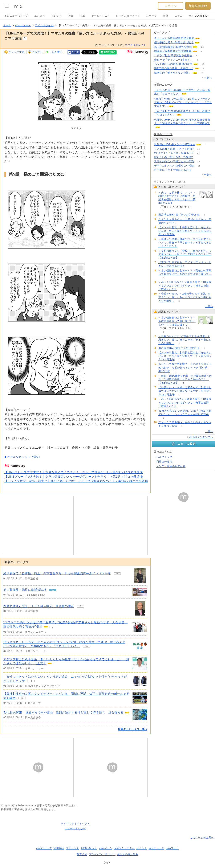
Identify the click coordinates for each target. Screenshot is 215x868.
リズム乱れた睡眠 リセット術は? (174, 149)
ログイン (171, 6)
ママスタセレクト (136, 45)
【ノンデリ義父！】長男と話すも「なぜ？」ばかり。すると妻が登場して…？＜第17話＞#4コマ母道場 (185, 231)
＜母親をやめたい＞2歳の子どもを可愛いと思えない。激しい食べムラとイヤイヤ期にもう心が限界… (185, 297)
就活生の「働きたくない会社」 (173, 73)
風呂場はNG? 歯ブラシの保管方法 (175, 144)
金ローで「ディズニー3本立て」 (174, 60)
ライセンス (72, 848)
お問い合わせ (89, 848)
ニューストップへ (75, 828)
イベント (142, 848)
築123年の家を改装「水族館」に (174, 68)
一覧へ (208, 78)
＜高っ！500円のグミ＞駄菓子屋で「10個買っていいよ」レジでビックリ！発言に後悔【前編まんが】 (185, 286)
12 (203, 64)
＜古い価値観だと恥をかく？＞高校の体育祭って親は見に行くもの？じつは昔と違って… (177, 321)
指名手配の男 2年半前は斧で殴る (174, 42)
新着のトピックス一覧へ (133, 729)
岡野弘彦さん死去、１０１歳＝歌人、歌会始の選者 (39, 606)
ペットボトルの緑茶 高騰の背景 (173, 64)
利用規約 (59, 848)
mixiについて (44, 848)
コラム (179, 16)
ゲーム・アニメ (101, 16)
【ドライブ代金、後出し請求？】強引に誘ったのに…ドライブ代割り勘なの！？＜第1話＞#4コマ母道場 (76, 481)
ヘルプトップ (164, 457)
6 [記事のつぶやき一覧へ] (80, 606)
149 (198, 157)
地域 (82, 16)
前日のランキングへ (201, 437)
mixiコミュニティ (124, 848)
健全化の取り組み (128, 854)
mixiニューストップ (16, 16)
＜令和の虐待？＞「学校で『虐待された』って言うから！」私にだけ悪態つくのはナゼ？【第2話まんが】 (185, 254)
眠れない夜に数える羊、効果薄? (174, 157)
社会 (71, 16)
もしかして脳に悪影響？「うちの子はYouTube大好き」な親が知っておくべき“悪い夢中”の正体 (185, 368)
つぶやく (37, 52)
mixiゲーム (106, 848)
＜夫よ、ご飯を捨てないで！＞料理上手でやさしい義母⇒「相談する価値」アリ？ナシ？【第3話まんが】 (177, 198)
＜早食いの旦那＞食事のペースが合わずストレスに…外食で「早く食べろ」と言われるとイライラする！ (185, 243)
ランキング (161, 182)
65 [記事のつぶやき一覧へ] (53, 590)
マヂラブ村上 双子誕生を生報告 (173, 55)
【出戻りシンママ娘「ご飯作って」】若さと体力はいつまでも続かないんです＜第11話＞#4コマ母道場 (185, 391)
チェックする (17, 52)
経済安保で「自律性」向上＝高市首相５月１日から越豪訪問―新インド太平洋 (57, 573)
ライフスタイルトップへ (75, 824)
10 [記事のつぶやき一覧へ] (86, 646)
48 (198, 153)
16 (199, 162)
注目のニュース (163, 134)
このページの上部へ (202, 838)
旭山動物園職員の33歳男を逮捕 (173, 47)
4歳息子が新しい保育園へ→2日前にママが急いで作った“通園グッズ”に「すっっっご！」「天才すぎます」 (183, 102)
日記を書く (56, 52)
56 (205, 38)
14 (198, 149)
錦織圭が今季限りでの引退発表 (173, 51)
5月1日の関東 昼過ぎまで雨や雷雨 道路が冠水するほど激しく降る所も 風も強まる (64, 712)
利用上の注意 (164, 462)
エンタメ (40, 16)
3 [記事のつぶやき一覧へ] (31, 681)
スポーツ (151, 16)
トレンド (56, 16)
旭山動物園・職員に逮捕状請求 (25, 590)
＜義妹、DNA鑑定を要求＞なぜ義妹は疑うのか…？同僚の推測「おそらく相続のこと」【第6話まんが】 (185, 379)
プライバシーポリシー (102, 854)
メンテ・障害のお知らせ (171, 466)
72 (196, 170)
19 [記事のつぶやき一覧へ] (117, 574)
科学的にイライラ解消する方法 (173, 170)
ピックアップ (162, 33)
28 (202, 47)
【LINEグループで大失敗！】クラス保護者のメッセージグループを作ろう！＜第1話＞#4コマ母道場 (74, 477)
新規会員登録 (198, 6)
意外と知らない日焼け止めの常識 (174, 161)
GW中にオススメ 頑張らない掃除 (174, 166)
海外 (166, 16)
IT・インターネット (128, 16)
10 (204, 68)
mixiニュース (23, 25)
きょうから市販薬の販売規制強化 (174, 38)
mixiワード (172, 848)
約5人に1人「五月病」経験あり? (174, 153)
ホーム (7, 25)
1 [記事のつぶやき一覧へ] (53, 627)
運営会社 (82, 854)
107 (204, 43)
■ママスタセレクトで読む (22, 457)
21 (199, 166)
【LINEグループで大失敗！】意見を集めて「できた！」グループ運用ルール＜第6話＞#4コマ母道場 (74, 472)
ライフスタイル (198, 16)
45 (202, 51)
